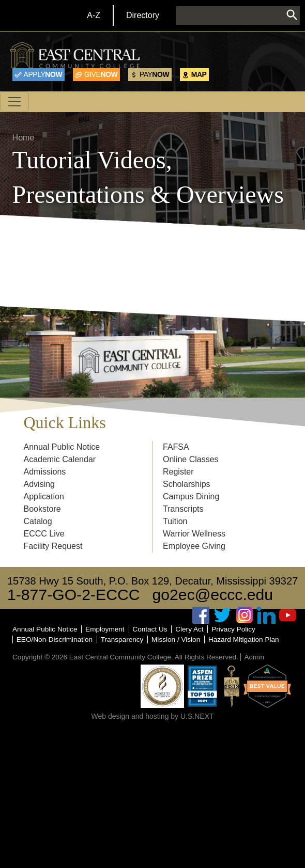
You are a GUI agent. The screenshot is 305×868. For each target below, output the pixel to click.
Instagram (245, 615)
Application (44, 496)
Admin (254, 657)
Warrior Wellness (194, 534)
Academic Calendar (60, 459)
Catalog (38, 521)
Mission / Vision (176, 640)
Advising (39, 484)
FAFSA (176, 447)
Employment (105, 629)
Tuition (175, 521)
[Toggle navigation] (14, 102)
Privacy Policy (233, 629)
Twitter (223, 615)
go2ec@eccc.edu (213, 595)
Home (24, 138)
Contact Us (150, 629)
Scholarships (187, 484)
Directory (143, 15)
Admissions (45, 472)
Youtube (288, 615)
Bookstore (42, 509)
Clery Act (189, 629)
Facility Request (53, 546)
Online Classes (191, 459)
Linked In (266, 615)
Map (199, 74)
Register (178, 472)
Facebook (201, 615)
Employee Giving (194, 546)
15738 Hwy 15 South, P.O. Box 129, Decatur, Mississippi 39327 (152, 581)
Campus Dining (191, 496)
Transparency (122, 640)
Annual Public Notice (62, 447)
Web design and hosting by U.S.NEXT (152, 716)
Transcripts (183, 509)
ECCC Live (44, 534)
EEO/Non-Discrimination (55, 640)
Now (43, 74)
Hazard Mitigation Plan (244, 640)
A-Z (94, 15)
